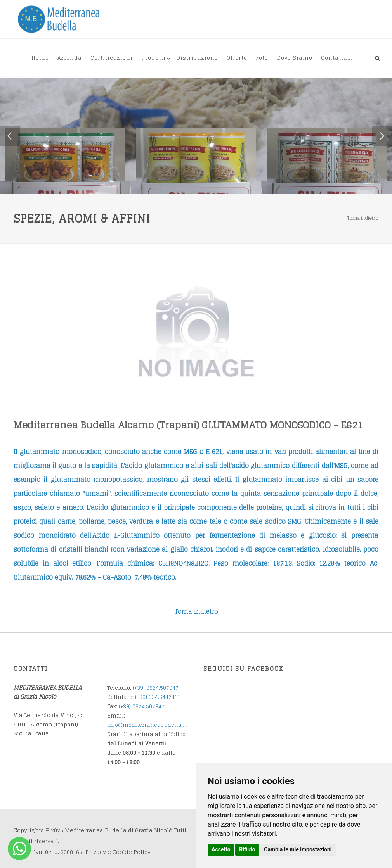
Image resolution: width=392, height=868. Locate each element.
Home (40, 58)
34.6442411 (166, 697)
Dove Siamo (295, 58)
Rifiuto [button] (247, 849)
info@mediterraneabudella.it (147, 725)
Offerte (237, 58)
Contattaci (337, 58)
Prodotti (154, 58)
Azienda (70, 58)
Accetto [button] (221, 849)
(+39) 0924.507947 (156, 688)
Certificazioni (112, 58)
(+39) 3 (143, 697)
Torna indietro (363, 218)
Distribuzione (197, 58)
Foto (262, 58)
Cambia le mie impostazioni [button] (298, 849)
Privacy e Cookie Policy (118, 852)
